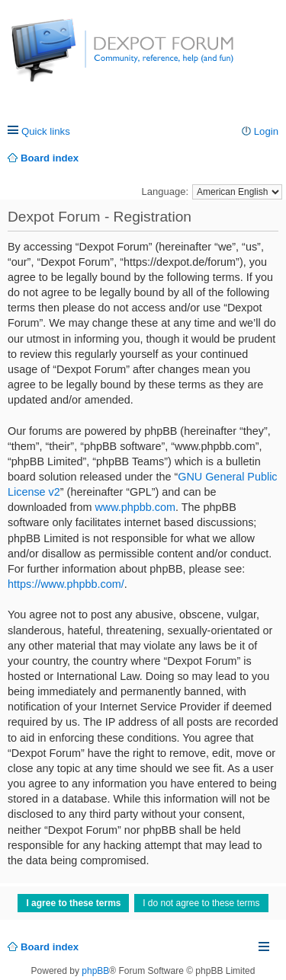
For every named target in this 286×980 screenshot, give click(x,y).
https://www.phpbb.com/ (66, 584)
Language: (165, 192)
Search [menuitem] (273, 158)
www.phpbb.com (135, 507)
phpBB (95, 971)
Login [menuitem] (266, 131)
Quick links (46, 131)
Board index (50, 947)
